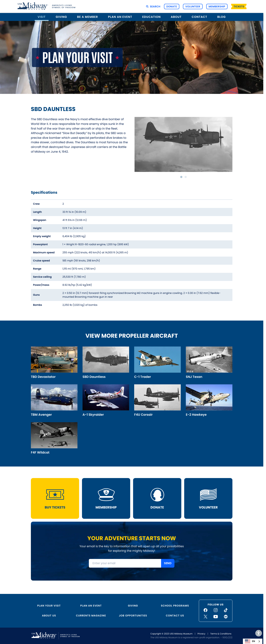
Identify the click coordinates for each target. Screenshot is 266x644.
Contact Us (175, 616)
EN (250, 641)
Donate (172, 6)
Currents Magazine (91, 616)
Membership (217, 6)
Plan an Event (120, 17)
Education (152, 17)
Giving (61, 17)
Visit (42, 17)
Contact (199, 17)
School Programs (175, 606)
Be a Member (87, 17)
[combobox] (253, 641)
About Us (49, 616)
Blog (221, 17)
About (176, 17)
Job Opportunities (133, 616)
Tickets (239, 6)
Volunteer (193, 6)
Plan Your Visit (49, 606)
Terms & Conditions (221, 634)
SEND (168, 564)
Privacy (201, 634)
